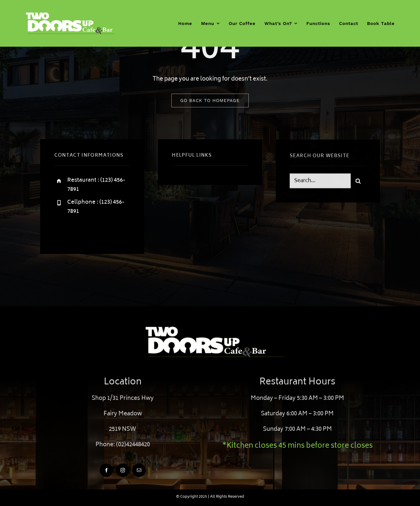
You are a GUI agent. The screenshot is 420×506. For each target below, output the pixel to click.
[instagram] (94, 231)
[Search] (358, 182)
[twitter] (77, 231)
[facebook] (61, 231)
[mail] (139, 470)
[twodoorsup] (70, 15)
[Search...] (320, 182)
